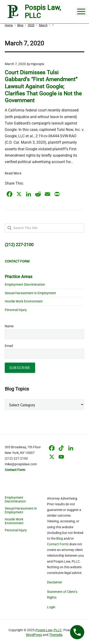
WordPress (34, 635)
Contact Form (57, 544)
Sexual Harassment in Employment (30, 293)
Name (9, 326)
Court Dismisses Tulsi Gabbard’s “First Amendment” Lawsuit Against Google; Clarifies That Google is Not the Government (43, 87)
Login (51, 607)
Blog (60, 538)
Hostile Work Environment (24, 301)
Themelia (56, 635)
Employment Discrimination (25, 284)
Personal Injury (16, 310)
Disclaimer (55, 582)
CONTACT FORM (17, 261)
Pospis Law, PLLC (49, 630)
